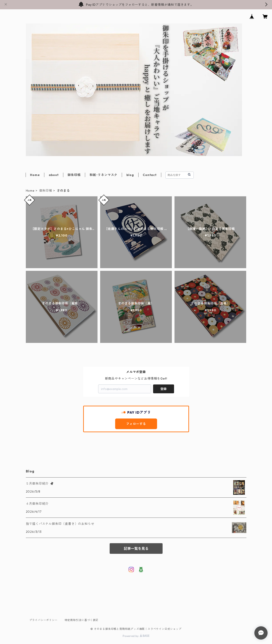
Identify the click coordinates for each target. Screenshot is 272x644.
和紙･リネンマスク (103, 175)
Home (35, 175)
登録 (163, 389)
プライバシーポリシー (43, 620)
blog (130, 175)
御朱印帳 (74, 175)
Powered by (136, 636)
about (54, 175)
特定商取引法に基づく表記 (82, 620)
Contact (150, 175)
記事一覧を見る (136, 548)
